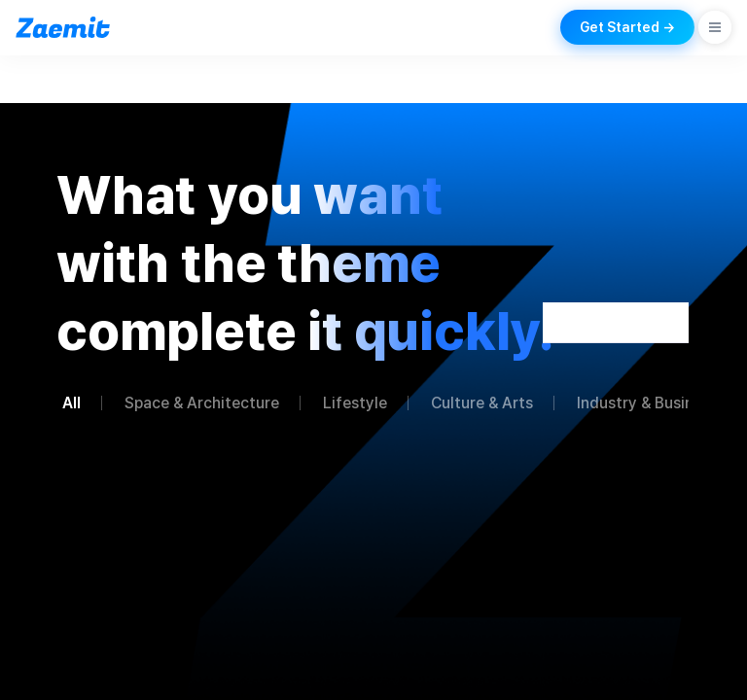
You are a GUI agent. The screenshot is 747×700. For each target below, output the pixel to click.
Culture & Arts (482, 403)
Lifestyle (355, 403)
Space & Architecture (202, 403)
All (71, 403)
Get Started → (627, 27)
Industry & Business (647, 403)
